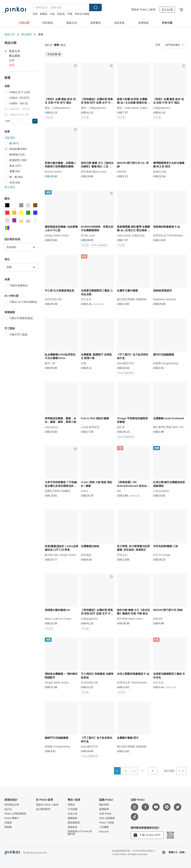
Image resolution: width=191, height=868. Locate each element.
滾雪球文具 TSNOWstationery (171, 235)
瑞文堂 (121, 427)
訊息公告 (73, 814)
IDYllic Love (88, 235)
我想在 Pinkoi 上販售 (143, 10)
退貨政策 (73, 827)
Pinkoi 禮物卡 (12, 818)
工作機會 (104, 827)
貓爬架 (44, 14)
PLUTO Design (162, 555)
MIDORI (122, 171)
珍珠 (35, 14)
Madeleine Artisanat (165, 299)
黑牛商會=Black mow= (94, 171)
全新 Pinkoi (105, 814)
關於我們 (104, 805)
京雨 (84, 363)
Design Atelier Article (57, 235)
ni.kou (84, 491)
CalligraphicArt (61, 108)
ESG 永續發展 (107, 818)
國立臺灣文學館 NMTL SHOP (170, 427)
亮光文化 (122, 555)
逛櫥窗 (8, 827)
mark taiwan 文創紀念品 (139, 108)
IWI (119, 491)
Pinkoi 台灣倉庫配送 (15, 814)
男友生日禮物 (82, 14)
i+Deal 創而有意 (90, 427)
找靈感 (8, 823)
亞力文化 (86, 299)
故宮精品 (86, 555)
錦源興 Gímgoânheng (166, 363)
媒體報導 (104, 809)
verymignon (51, 427)
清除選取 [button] (10, 138)
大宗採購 (73, 809)
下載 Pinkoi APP (147, 835)
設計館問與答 (43, 809)
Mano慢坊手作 (125, 363)
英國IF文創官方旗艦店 (58, 491)
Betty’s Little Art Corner (58, 619)
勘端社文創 (160, 171)
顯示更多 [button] (10, 187)
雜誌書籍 (26, 34)
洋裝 (52, 14)
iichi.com (104, 832)
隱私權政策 (74, 823)
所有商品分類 (12, 805)
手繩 (70, 14)
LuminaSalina (161, 491)
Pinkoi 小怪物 (107, 823)
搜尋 (95, 7)
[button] (35, 121)
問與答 (71, 805)
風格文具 (10, 34)
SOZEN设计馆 (53, 299)
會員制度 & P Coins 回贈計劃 (80, 833)
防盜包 (61, 14)
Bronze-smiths (53, 171)
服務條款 (73, 818)
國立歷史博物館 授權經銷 (132, 299)
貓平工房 (50, 363)
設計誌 (8, 809)
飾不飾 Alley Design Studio (60, 555)
